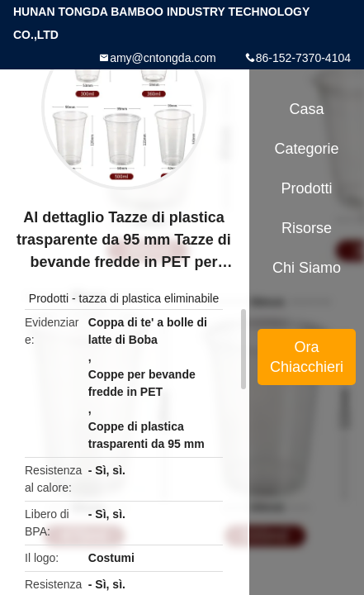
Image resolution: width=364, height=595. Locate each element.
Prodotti (49, 298)
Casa (307, 109)
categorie (307, 149)
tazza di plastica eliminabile (149, 298)
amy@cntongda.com (163, 58)
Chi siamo (307, 268)
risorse (307, 228)
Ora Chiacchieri (307, 357)
